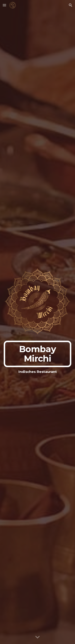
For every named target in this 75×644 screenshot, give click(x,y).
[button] (4, 5)
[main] (37, 354)
